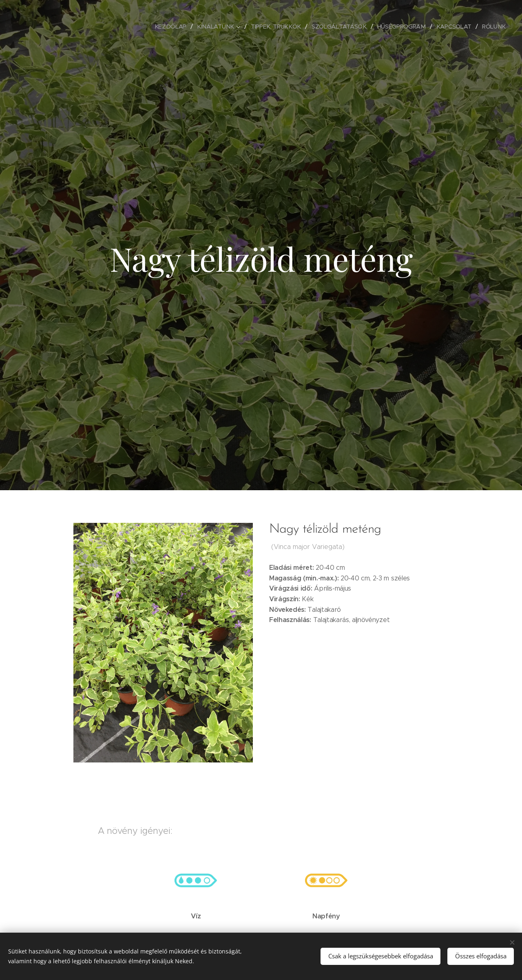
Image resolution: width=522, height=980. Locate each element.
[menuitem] (172, 27)
